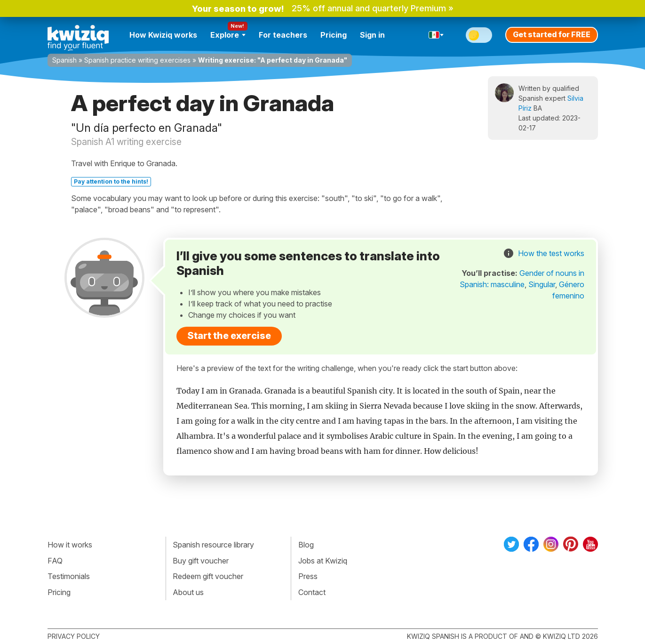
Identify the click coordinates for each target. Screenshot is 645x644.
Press (308, 576)
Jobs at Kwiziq (323, 561)
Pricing (334, 35)
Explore (228, 35)
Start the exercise (229, 336)
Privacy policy (74, 636)
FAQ (55, 561)
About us (188, 592)
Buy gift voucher (201, 561)
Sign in (372, 35)
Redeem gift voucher (208, 576)
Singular (542, 284)
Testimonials (69, 576)
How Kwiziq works (163, 35)
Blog (306, 545)
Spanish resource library (213, 545)
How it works (70, 545)
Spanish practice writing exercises (137, 60)
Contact (312, 592)
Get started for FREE (552, 34)
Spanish (64, 60)
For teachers (283, 35)
